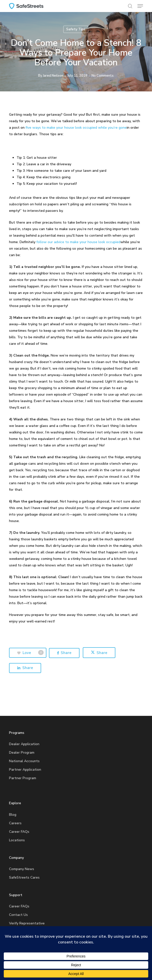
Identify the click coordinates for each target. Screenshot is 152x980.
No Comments (103, 76)
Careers (15, 823)
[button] (140, 6)
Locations (17, 840)
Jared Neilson (53, 76)
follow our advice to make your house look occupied (78, 242)
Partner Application (25, 770)
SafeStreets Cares (24, 877)
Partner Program (23, 778)
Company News (22, 869)
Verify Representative (27, 923)
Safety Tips (76, 29)
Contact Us (18, 915)
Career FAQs (19, 832)
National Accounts (24, 761)
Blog (13, 815)
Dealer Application (24, 744)
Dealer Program (22, 753)
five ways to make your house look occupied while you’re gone (76, 128)
